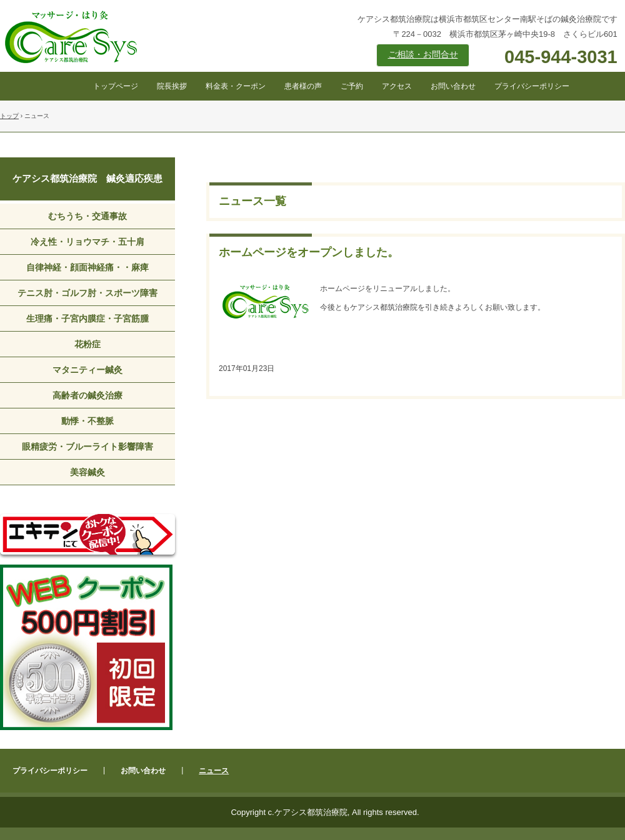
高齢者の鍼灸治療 (87, 395)
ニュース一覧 (252, 201)
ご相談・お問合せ (423, 55)
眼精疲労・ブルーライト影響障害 (87, 447)
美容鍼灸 (87, 472)
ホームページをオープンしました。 (309, 252)
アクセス (397, 86)
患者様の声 (303, 86)
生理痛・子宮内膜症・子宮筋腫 (87, 319)
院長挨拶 (172, 86)
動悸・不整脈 (87, 421)
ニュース (214, 771)
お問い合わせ (453, 86)
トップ (9, 116)
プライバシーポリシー (532, 86)
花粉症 (87, 344)
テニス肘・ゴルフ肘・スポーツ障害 (87, 293)
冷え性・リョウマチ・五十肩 (87, 242)
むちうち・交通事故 (87, 216)
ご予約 (352, 86)
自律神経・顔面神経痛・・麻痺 (87, 267)
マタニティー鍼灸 (87, 370)
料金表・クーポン (236, 86)
